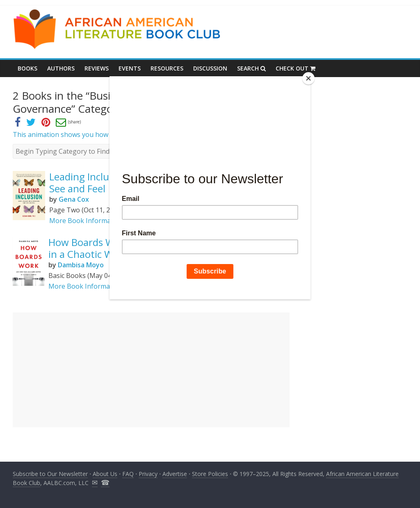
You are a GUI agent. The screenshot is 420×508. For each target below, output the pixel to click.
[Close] (308, 78)
